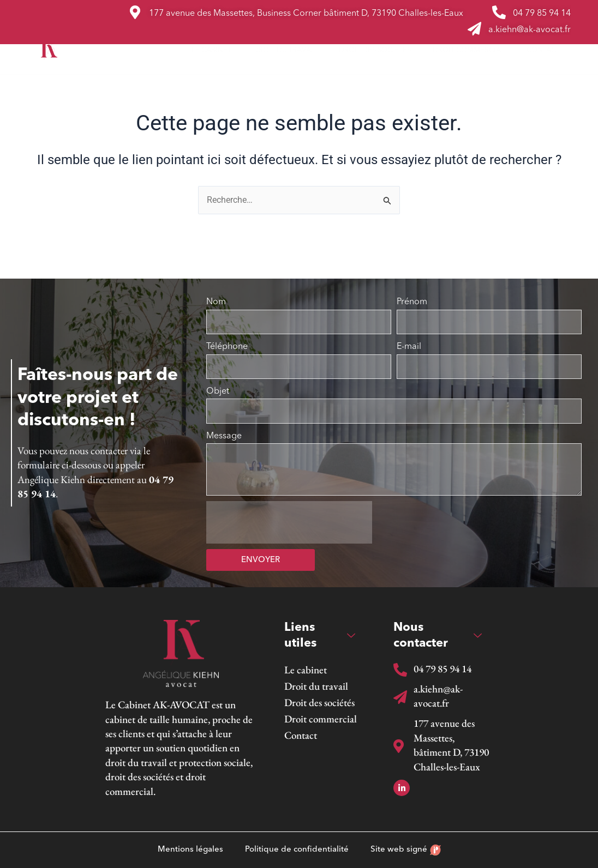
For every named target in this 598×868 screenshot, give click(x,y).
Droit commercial (469, 50)
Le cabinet (211, 50)
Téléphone (227, 347)
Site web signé (406, 850)
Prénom (412, 302)
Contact (543, 50)
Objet (218, 391)
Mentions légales (190, 850)
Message (224, 436)
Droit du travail (285, 50)
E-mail (409, 347)
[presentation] (289, 522)
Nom (216, 302)
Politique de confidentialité (297, 850)
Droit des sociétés (375, 50)
